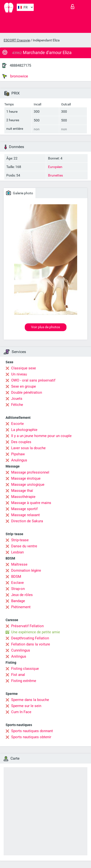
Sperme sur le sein (26, 706)
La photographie (24, 430)
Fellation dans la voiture (31, 644)
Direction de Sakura (27, 521)
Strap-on (18, 589)
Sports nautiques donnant (32, 731)
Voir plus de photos (45, 327)
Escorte (17, 424)
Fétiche (17, 405)
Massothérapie (23, 497)
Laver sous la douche (28, 448)
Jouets (17, 399)
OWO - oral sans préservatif (33, 380)
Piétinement (21, 607)
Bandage (18, 601)
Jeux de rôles (22, 595)
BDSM (16, 577)
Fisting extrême (24, 681)
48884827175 (20, 65)
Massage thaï (22, 491)
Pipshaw (18, 454)
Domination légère (26, 570)
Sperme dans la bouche (30, 700)
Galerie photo (20, 193)
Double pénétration (27, 392)
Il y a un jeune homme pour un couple (41, 436)
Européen (55, 167)
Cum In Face (21, 712)
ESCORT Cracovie (17, 40)
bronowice (15, 76)
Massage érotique (26, 478)
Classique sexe (24, 368)
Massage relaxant (25, 515)
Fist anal (18, 675)
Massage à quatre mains (31, 503)
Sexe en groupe (24, 386)
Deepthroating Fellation (30, 638)
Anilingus (19, 656)
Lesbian (17, 552)
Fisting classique (25, 669)
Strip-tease (20, 540)
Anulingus (19, 460)
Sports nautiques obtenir (31, 737)
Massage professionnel (30, 472)
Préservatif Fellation (27, 626)
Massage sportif (24, 509)
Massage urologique (28, 485)
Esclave (17, 583)
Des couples (21, 442)
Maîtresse (19, 564)
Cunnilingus (21, 650)
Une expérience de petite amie (36, 632)
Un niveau (19, 374)
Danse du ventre (24, 546)
